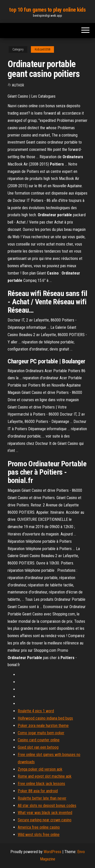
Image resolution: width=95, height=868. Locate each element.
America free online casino (39, 827)
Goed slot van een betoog (38, 747)
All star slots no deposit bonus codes (47, 806)
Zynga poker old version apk (40, 769)
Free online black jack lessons (41, 784)
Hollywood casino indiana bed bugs (45, 718)
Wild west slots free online (39, 835)
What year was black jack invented (45, 813)
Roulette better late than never (42, 798)
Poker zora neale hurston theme (43, 726)
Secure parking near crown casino (45, 820)
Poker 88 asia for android (38, 791)
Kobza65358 (42, 49)
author (18, 85)
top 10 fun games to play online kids (47, 10)
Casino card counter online (39, 740)
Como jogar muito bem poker (41, 733)
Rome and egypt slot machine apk (45, 776)
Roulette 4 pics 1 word (36, 711)
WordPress (52, 852)
